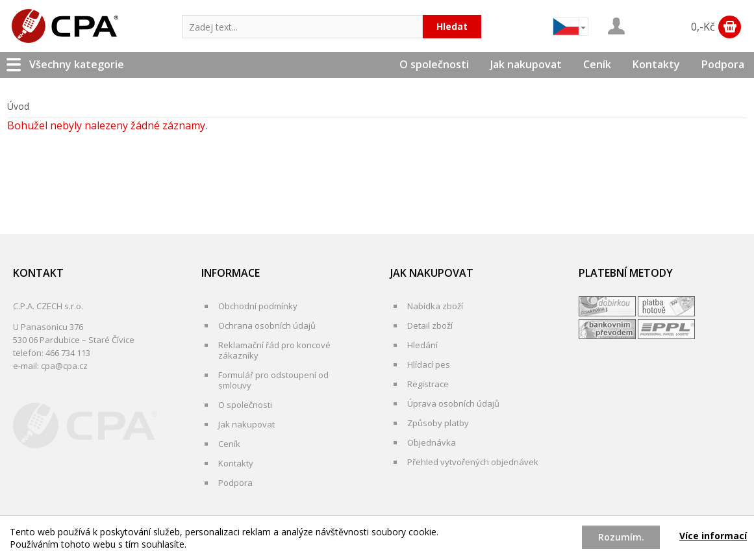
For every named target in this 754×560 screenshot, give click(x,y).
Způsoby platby (438, 423)
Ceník (597, 64)
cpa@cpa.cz (64, 366)
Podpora (723, 64)
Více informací (713, 536)
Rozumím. (621, 537)
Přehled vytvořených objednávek (473, 462)
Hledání (422, 345)
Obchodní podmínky (258, 306)
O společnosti (434, 64)
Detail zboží (430, 325)
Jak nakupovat (526, 64)
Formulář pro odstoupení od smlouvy (273, 380)
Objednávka (432, 442)
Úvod (18, 106)
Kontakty (656, 64)
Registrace (428, 384)
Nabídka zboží (435, 306)
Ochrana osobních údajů (267, 325)
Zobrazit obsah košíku (730, 27)
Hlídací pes (429, 364)
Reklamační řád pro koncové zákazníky (274, 350)
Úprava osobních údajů (453, 403)
